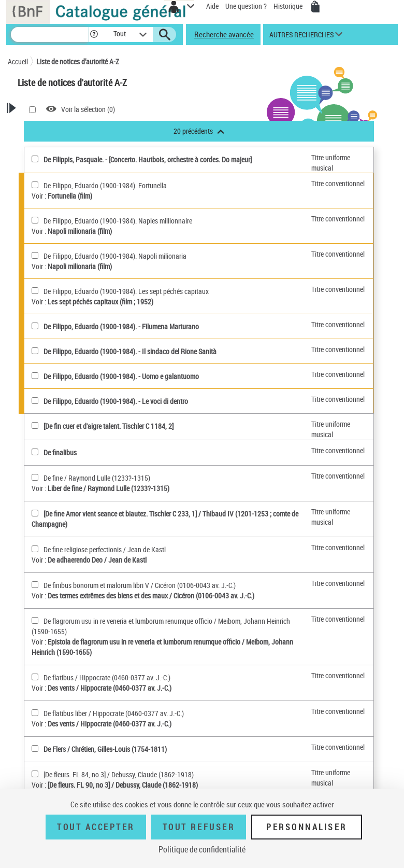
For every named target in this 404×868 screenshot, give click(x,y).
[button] (96, 34)
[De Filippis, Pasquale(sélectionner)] (35, 159)
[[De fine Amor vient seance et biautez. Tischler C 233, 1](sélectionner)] (35, 513)
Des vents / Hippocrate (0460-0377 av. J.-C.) (110, 688)
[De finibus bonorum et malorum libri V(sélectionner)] (35, 585)
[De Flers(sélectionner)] (35, 748)
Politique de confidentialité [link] (202, 849)
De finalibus (60, 452)
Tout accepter (96, 827)
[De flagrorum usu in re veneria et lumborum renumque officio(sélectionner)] (35, 620)
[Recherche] (50, 34)
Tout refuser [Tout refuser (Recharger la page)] (199, 827)
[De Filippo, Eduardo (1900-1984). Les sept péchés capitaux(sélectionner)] (35, 291)
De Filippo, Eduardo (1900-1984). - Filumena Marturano (121, 326)
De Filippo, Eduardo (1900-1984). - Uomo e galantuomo (121, 376)
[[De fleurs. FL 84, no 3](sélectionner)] (35, 774)
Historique (289, 6)
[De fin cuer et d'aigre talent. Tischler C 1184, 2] (109, 426)
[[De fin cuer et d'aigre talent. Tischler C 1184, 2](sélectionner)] (35, 425)
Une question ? (246, 6)
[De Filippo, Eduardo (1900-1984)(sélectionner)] (35, 326)
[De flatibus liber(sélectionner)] (35, 713)
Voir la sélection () (88, 109)
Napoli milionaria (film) (80, 231)
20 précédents (199, 131)
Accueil (18, 61)
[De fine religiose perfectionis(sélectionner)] (35, 549)
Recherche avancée (224, 34)
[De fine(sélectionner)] (35, 477)
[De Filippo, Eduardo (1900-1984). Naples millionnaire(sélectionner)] (35, 220)
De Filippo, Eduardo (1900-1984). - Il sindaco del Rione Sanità (130, 351)
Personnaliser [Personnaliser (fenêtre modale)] (307, 827)
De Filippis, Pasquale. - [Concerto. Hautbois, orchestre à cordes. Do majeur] (148, 159)
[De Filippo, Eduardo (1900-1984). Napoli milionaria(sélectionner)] (35, 255)
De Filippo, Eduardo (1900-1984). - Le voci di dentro (116, 401)
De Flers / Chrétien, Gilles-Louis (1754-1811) (105, 749)
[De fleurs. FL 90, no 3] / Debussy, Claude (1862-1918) (123, 785)
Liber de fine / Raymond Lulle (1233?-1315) (109, 488)
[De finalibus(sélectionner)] (35, 452)
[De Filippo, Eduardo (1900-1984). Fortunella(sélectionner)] (35, 185)
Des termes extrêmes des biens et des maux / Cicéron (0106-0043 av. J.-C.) (151, 596)
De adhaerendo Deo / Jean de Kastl (97, 560)
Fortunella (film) (70, 196)
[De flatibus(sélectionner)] (35, 677)
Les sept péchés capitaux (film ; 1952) (100, 302)
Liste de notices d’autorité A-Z (78, 61)
